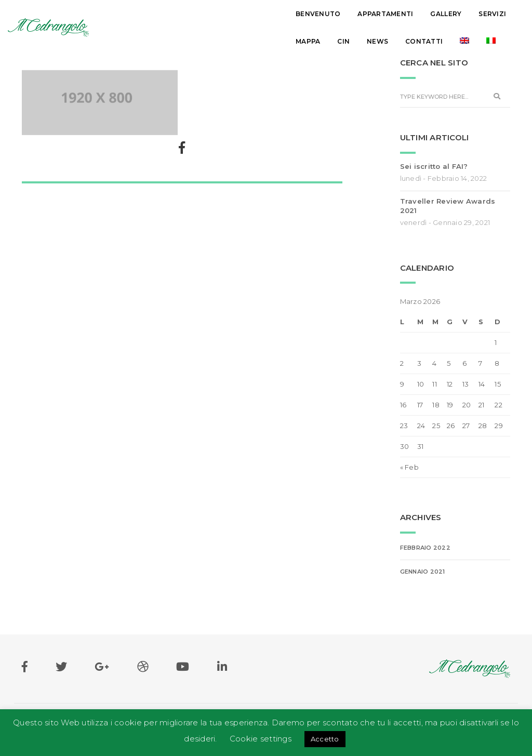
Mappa (355, 14)
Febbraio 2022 (425, 548)
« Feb (409, 467)
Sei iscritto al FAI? (434, 166)
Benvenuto (138, 14)
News (425, 14)
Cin (391, 14)
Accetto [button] (325, 739)
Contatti (471, 14)
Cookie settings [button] (261, 739)
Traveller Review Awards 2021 (448, 206)
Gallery (265, 14)
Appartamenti (205, 14)
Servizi (312, 14)
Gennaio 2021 (423, 572)
